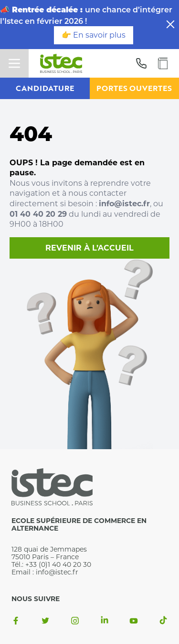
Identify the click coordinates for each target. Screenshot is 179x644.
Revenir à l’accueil (89, 248)
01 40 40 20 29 (38, 214)
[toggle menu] (14, 63)
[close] (170, 24)
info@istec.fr (124, 204)
